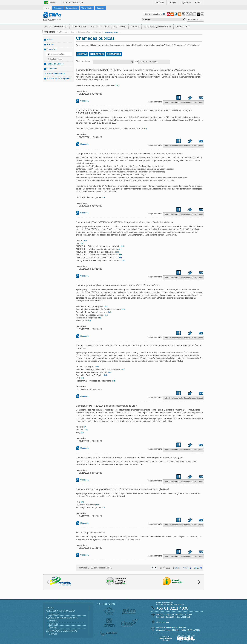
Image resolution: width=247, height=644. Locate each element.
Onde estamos (163, 622)
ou (137, 61)
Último (197, 568)
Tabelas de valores (55, 64)
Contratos (53, 634)
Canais (198, 2)
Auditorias (53, 621)
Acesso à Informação (56, 27)
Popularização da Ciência (157, 27)
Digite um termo (83, 61)
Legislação (186, 2)
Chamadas (97, 32)
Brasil (53, 3)
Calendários (52, 69)
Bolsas (50, 39)
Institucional (79, 27)
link (117, 85)
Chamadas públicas (111, 32)
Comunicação (183, 27)
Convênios (53, 624)
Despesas (53, 627)
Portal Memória (62, 32)
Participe (160, 2)
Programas (120, 27)
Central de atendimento (155, 14)
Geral (73, 32)
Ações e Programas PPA (62, 618)
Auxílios (50, 44)
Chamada (84, 101)
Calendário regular (55, 59)
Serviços (172, 2)
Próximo (186, 568)
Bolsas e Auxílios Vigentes (58, 78)
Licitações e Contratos (62, 631)
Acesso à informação (73, 2)
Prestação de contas (56, 74)
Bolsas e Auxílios (100, 27)
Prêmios (135, 27)
